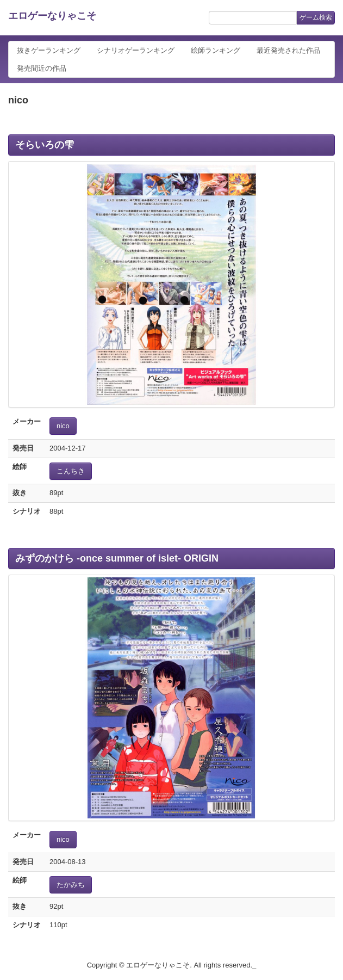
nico (63, 426)
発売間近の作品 (42, 68)
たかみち (71, 885)
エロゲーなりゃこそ (52, 16)
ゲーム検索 (316, 17)
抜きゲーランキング (49, 50)
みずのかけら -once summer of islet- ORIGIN (117, 558)
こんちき (71, 471)
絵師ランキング (216, 50)
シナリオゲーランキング (136, 50)
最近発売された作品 (288, 50)
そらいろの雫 (45, 145)
